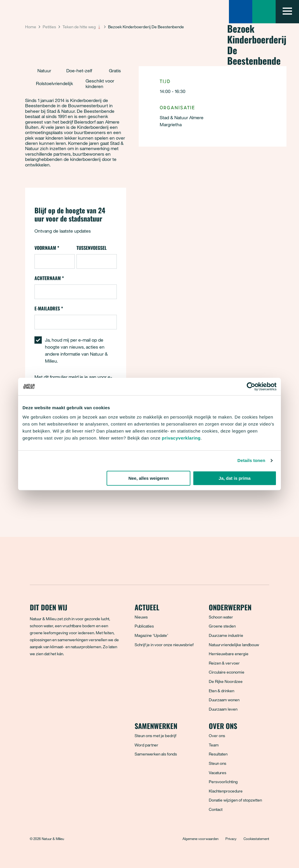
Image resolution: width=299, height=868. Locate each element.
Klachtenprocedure (226, 791)
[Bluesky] (48, 675)
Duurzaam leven (223, 709)
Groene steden (222, 626)
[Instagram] (60, 675)
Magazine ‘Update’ (151, 635)
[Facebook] (35, 675)
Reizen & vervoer (224, 663)
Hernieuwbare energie (229, 654)
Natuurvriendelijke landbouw (234, 645)
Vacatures (218, 773)
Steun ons (218, 763)
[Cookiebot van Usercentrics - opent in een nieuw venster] (251, 386)
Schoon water (221, 617)
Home (31, 27)
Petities (49, 27)
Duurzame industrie (226, 635)
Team (214, 745)
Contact (216, 809)
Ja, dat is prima (235, 478)
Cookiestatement (256, 839)
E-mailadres (49, 308)
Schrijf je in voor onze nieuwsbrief (164, 645)
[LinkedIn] (73, 675)
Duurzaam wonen (224, 700)
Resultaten (218, 754)
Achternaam (49, 278)
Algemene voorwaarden (200, 839)
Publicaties (144, 626)
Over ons (217, 736)
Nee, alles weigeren (149, 478)
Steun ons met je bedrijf (155, 736)
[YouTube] (86, 675)
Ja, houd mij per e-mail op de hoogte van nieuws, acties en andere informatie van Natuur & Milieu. (76, 350)
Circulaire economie (227, 672)
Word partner (146, 745)
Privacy (231, 839)
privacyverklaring (181, 438)
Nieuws (141, 617)
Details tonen (251, 460)
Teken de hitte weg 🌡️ (82, 27)
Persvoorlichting (223, 782)
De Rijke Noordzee (226, 681)
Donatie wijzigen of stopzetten (235, 800)
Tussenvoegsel (92, 248)
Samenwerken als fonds (156, 754)
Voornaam (47, 248)
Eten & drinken (221, 691)
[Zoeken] (241, 12)
